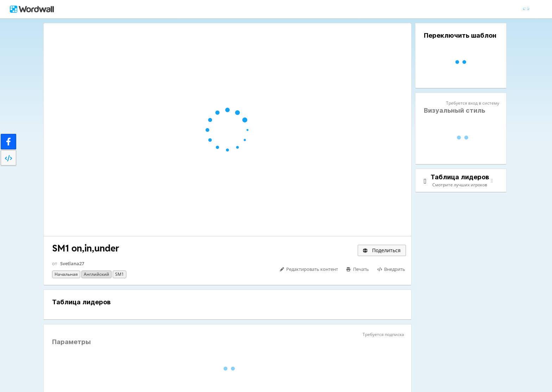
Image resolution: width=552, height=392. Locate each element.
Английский (96, 274)
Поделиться (382, 250)
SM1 (120, 274)
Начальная (66, 274)
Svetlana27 (72, 263)
